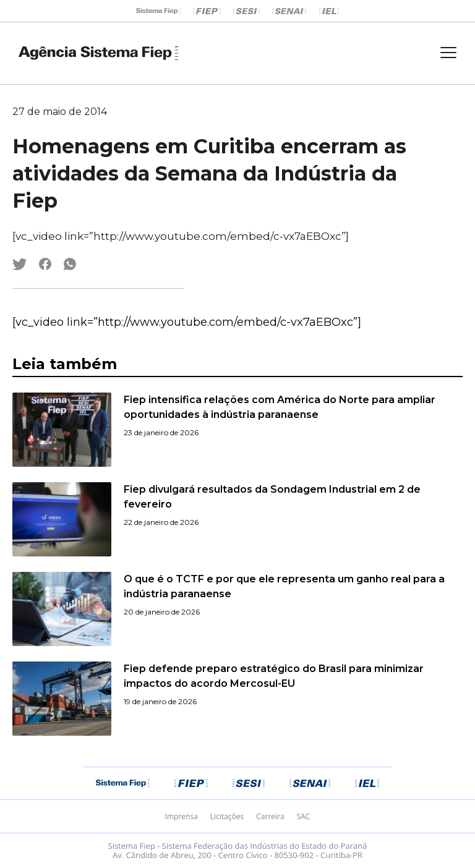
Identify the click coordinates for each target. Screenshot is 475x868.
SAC (304, 817)
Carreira (270, 817)
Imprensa (182, 817)
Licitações (227, 817)
